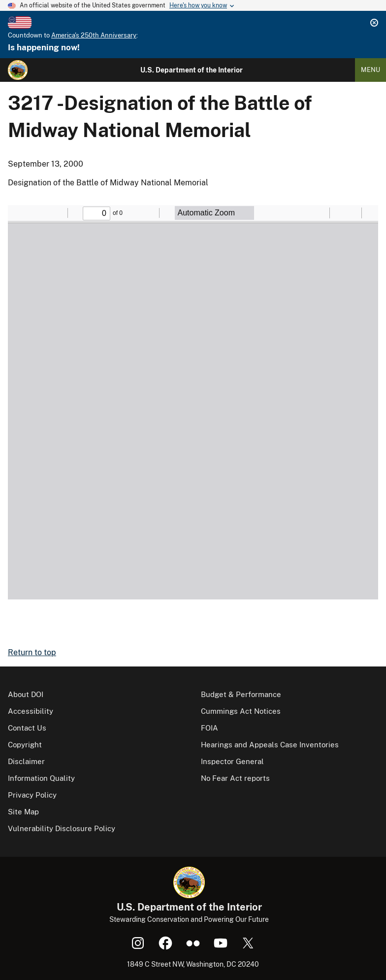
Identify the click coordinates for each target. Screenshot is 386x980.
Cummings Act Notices (241, 711)
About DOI (26, 694)
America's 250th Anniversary (94, 35)
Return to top (32, 652)
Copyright (25, 745)
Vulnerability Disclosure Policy (62, 828)
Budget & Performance (241, 694)
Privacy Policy (32, 795)
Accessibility (31, 711)
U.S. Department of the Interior (192, 70)
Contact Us (27, 728)
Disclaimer (26, 761)
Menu (370, 70)
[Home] (18, 70)
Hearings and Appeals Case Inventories (270, 745)
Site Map (23, 812)
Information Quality (41, 778)
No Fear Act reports (235, 778)
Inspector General (232, 761)
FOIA (209, 728)
